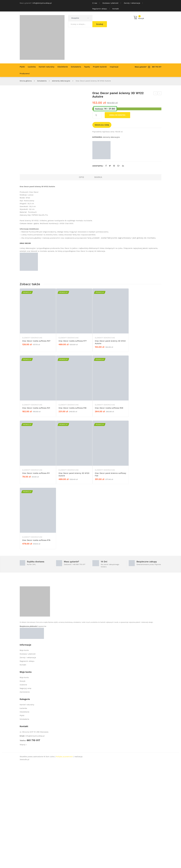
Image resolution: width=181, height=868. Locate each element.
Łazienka (23, 813)
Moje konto (24, 755)
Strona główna (26, 81)
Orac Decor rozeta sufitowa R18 (73, 513)
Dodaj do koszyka (117, 115)
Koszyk (23, 786)
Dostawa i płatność (111, 3)
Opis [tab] (81, 282)
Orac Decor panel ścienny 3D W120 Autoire (74, 579)
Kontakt (116, 9)
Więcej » (23, 849)
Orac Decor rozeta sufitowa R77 (73, 446)
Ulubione (23, 789)
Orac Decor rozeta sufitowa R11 (36, 578)
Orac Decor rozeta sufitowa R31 (36, 513)
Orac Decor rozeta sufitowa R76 (36, 645)
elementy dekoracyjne (61, 81)
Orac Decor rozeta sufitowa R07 (36, 446)
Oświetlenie (25, 816)
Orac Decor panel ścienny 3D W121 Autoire (155, 94)
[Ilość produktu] (97, 115)
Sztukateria (42, 81)
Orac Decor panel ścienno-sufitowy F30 (111, 579)
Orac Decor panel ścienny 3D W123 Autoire (160, 94)
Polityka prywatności (64, 861)
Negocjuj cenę (102, 125)
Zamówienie (25, 797)
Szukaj (100, 24)
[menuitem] (22, 67)
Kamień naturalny (27, 809)
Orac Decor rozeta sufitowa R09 (109, 513)
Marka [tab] (98, 282)
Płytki (22, 820)
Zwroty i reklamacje (132, 3)
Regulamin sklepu (100, 9)
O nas (95, 3)
